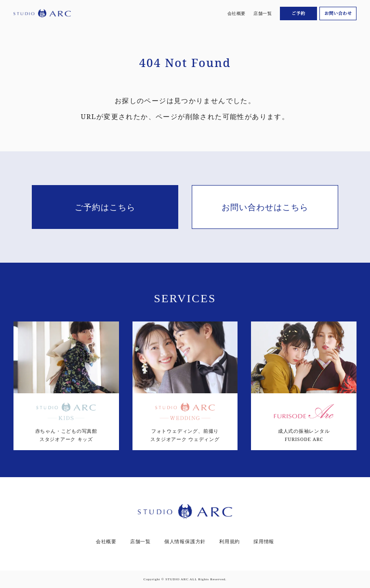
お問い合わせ (338, 13)
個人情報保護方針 (185, 542)
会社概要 (237, 13)
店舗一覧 (263, 13)
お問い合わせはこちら (265, 207)
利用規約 (230, 542)
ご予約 (298, 13)
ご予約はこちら (105, 207)
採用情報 (264, 542)
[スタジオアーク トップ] (42, 14)
